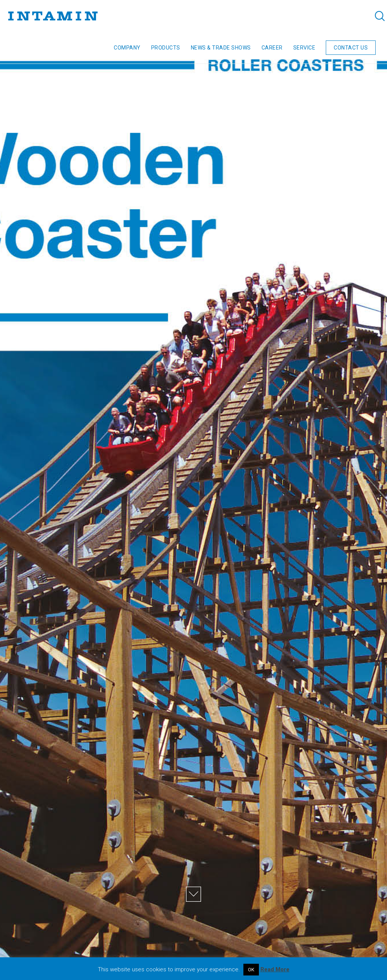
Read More (275, 969)
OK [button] (251, 970)
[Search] (375, 16)
